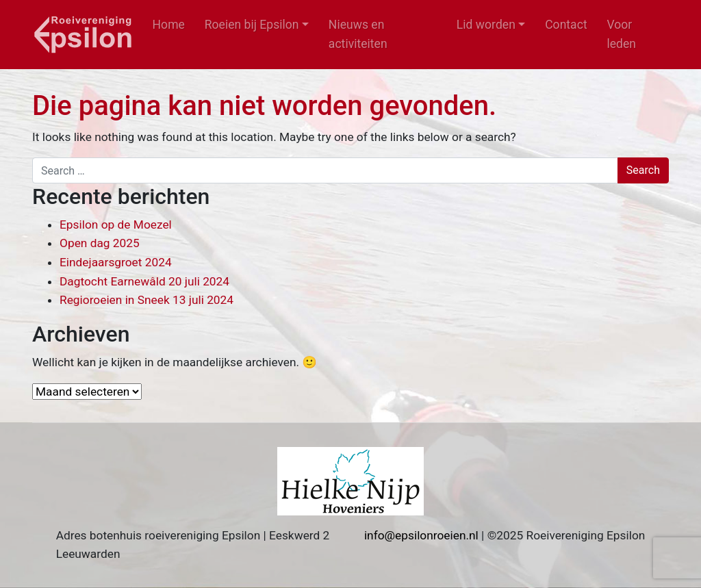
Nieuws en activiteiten (358, 34)
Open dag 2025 (100, 243)
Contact (566, 25)
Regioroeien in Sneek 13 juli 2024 (146, 300)
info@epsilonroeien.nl (421, 535)
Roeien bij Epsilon (252, 25)
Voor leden (621, 34)
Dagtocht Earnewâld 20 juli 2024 (144, 281)
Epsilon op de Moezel (116, 225)
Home (169, 25)
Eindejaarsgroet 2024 (116, 262)
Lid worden (486, 25)
